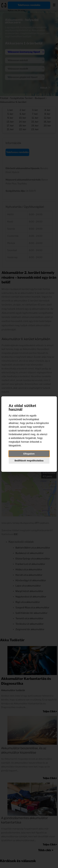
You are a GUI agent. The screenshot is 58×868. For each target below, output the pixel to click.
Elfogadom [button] (29, 454)
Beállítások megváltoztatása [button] (29, 461)
